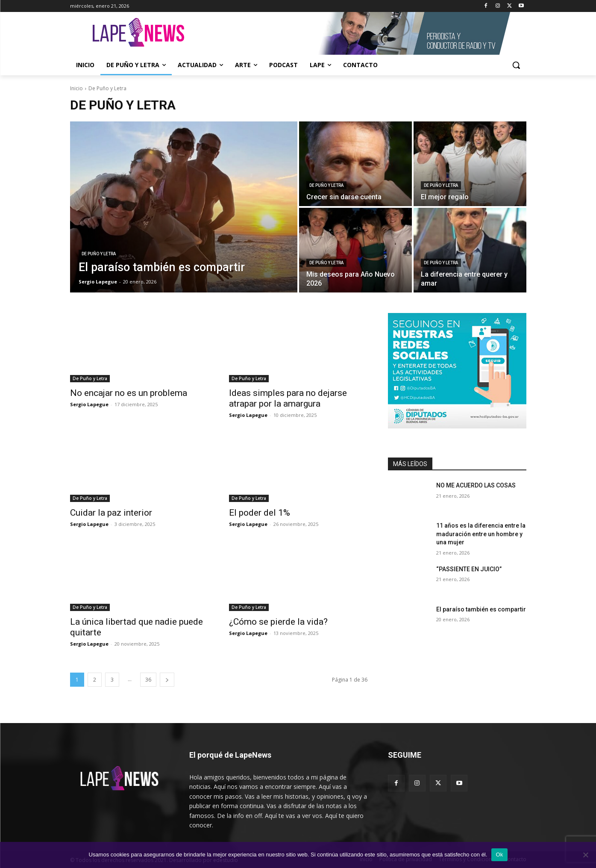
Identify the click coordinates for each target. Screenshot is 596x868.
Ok (499, 855)
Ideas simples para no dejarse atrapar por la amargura (288, 398)
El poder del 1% (260, 513)
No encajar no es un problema (129, 393)
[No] (585, 855)
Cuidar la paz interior (111, 513)
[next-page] (167, 680)
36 (148, 680)
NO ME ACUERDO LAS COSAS (476, 485)
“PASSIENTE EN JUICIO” (469, 569)
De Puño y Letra (99, 254)
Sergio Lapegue (89, 404)
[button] (516, 65)
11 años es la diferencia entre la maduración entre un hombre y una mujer (481, 534)
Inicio (76, 88)
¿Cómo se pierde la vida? (278, 622)
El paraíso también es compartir (481, 609)
